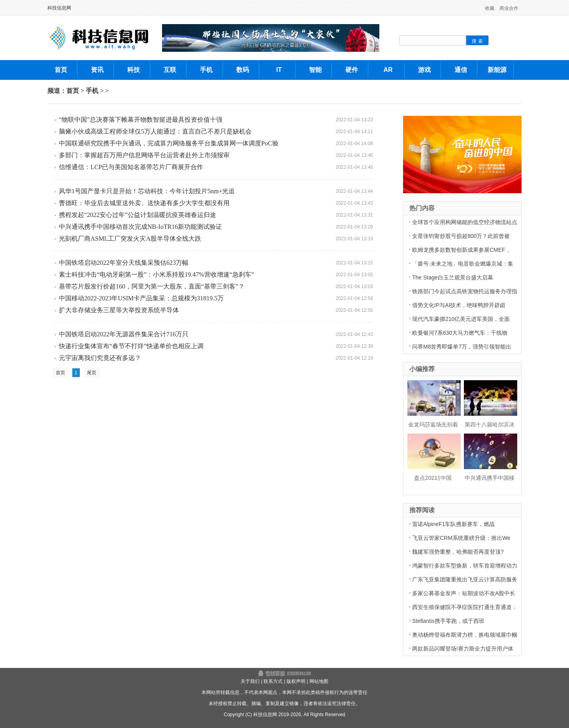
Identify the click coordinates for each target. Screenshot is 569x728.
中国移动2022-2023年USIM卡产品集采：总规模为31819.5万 (141, 298)
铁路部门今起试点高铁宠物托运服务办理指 (465, 291)
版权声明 (296, 681)
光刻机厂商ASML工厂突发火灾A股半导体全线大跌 (130, 239)
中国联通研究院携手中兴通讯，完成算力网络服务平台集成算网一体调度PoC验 (169, 143)
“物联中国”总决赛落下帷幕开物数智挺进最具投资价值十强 (141, 120)
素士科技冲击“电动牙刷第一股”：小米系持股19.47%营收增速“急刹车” (156, 274)
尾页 (92, 373)
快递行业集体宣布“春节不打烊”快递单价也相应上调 (131, 346)
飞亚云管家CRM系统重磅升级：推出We (461, 538)
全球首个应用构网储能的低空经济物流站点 (465, 222)
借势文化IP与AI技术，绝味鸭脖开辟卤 (459, 305)
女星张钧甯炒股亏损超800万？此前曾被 (461, 236)
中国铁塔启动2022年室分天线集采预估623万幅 (124, 263)
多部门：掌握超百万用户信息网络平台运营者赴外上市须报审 (144, 155)
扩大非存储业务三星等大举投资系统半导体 (119, 310)
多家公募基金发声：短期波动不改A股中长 (464, 593)
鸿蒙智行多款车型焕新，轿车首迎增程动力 (465, 566)
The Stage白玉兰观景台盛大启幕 (453, 277)
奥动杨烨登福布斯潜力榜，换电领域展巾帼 (465, 635)
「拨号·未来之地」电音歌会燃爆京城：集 (463, 264)
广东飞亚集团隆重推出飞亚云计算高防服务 (465, 579)
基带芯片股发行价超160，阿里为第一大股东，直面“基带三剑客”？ (152, 286)
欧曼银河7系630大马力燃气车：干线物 (460, 333)
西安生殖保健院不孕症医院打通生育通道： (465, 607)
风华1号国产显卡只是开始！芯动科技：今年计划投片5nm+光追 (147, 191)
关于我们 (250, 681)
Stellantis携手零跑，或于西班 (448, 621)
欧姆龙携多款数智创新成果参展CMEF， (462, 250)
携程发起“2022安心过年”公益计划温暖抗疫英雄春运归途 (138, 215)
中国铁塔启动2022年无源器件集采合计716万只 (124, 334)
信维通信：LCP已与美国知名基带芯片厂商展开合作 (131, 167)
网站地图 (319, 681)
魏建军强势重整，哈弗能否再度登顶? (458, 552)
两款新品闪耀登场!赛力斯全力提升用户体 (463, 649)
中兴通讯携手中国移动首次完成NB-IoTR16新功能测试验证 (140, 227)
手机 (92, 91)
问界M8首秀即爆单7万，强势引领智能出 (462, 347)
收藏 (490, 8)
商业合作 (509, 8)
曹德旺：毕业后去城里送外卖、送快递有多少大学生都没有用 (144, 203)
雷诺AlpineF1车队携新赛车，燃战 (453, 524)
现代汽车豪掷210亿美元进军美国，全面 (461, 319)
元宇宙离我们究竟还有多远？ (100, 358)
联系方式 (273, 681)
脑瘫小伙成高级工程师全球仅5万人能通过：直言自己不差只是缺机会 (155, 131)
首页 (73, 91)
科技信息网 (59, 8)
